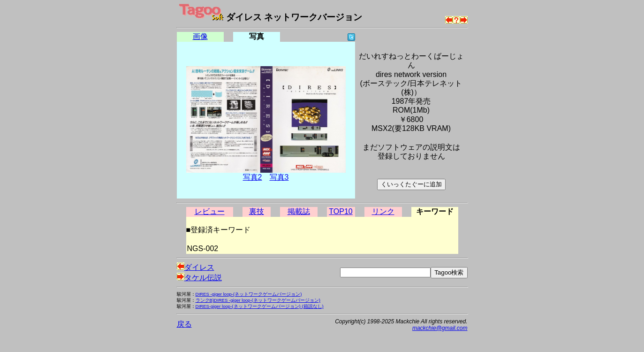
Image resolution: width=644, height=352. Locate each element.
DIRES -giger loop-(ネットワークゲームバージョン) (249, 294)
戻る (184, 324)
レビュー (210, 211)
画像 (200, 36)
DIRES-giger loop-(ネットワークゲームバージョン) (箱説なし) (260, 306)
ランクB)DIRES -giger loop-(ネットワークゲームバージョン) (258, 300)
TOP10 (341, 211)
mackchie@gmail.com (440, 328)
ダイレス (196, 267)
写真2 (253, 177)
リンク (383, 211)
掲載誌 (299, 211)
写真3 (279, 177)
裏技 (257, 211)
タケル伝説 (199, 278)
